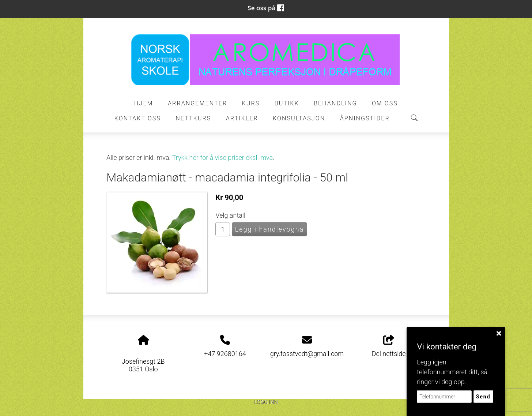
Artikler (242, 118)
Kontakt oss (138, 118)
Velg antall (230, 215)
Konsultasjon (299, 118)
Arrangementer (197, 103)
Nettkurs (193, 118)
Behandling (335, 103)
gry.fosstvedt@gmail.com (307, 354)
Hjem (144, 103)
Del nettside (389, 346)
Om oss (385, 103)
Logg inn (266, 402)
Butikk (287, 103)
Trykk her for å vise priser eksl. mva (223, 158)
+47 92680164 (225, 354)
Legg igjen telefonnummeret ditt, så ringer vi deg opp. (452, 372)
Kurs (251, 103)
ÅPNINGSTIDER (365, 118)
